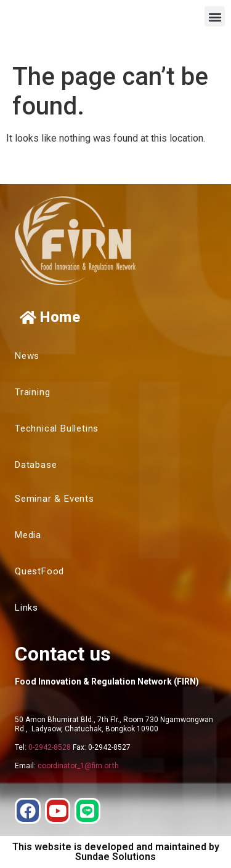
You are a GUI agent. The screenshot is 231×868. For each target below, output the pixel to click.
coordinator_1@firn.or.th (78, 766)
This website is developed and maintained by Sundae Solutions (116, 852)
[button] (215, 16)
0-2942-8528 (50, 747)
